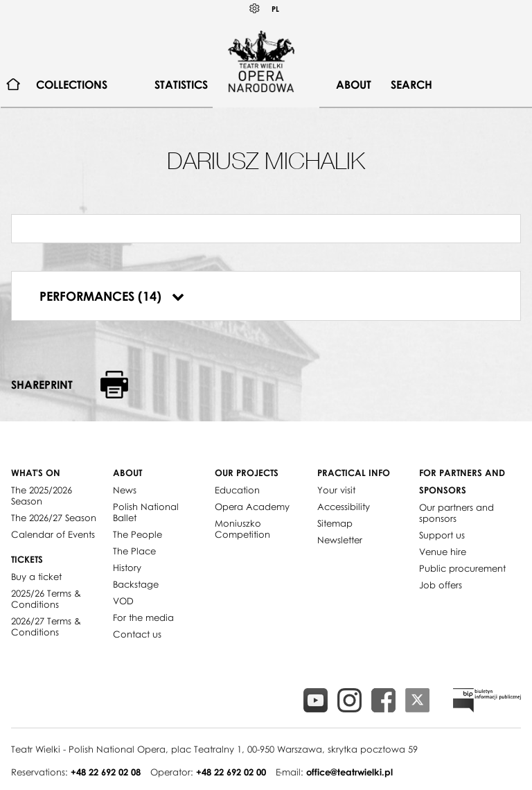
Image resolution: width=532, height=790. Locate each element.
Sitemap (335, 523)
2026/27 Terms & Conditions (46, 626)
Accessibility (344, 507)
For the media (143, 617)
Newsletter (340, 540)
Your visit (336, 490)
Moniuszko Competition (242, 529)
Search (411, 85)
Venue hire (443, 552)
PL (275, 9)
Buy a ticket (36, 577)
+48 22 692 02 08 (106, 772)
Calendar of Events (53, 534)
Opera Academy (252, 507)
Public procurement (462, 568)
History (127, 568)
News (125, 490)
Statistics (181, 85)
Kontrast (255, 9)
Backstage (136, 584)
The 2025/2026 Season (42, 495)
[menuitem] (14, 85)
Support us (442, 535)
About (354, 85)
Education (237, 490)
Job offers (441, 585)
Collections (72, 85)
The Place (134, 551)
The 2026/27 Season (54, 518)
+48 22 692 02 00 (231, 772)
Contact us (137, 634)
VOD (123, 601)
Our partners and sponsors (456, 513)
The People (138, 534)
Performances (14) (112, 296)
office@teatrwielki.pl (349, 772)
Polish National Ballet (146, 512)
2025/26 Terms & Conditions (46, 599)
